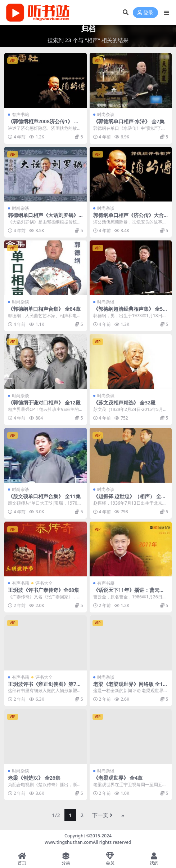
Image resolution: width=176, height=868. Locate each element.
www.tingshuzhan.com (69, 842)
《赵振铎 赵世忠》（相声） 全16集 (130, 499)
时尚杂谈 (106, 114)
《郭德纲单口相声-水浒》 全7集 (129, 121)
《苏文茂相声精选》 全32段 (125, 402)
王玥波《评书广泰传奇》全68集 (44, 590)
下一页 (102, 815)
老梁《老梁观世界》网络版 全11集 (130, 687)
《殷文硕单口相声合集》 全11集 (44, 496)
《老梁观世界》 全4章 (118, 778)
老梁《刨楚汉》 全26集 (34, 778)
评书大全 (44, 583)
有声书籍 (21, 114)
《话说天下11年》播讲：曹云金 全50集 (129, 593)
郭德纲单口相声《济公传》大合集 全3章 (128, 218)
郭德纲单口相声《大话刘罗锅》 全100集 (43, 218)
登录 (145, 13)
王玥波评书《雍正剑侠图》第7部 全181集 (45, 687)
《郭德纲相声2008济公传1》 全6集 (45, 124)
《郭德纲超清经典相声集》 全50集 (130, 312)
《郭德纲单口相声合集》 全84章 (44, 309)
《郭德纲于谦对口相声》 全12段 (44, 402)
